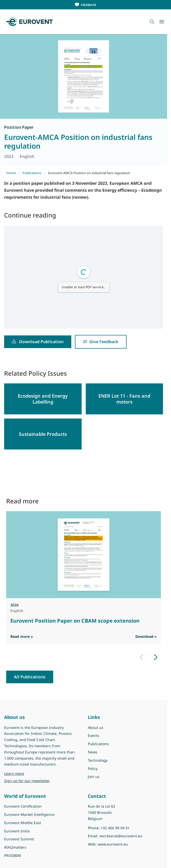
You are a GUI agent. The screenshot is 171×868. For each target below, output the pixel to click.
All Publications (30, 677)
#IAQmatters (15, 847)
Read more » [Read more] (22, 636)
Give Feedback (101, 342)
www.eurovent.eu (113, 844)
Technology (98, 760)
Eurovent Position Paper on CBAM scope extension (75, 621)
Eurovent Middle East (23, 823)
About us (96, 728)
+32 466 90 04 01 (115, 828)
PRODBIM (13, 855)
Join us (94, 777)
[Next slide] (156, 657)
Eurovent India (17, 831)
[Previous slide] (141, 657)
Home (11, 173)
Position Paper (19, 127)
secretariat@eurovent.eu (121, 836)
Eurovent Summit (19, 839)
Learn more (14, 773)
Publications (32, 173)
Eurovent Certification (23, 806)
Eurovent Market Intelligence (29, 814)
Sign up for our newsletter (27, 781)
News (93, 752)
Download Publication (38, 342)
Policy (93, 769)
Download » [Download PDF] (146, 636)
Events (94, 736)
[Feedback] (85, 5)
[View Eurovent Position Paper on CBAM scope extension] (84, 555)
